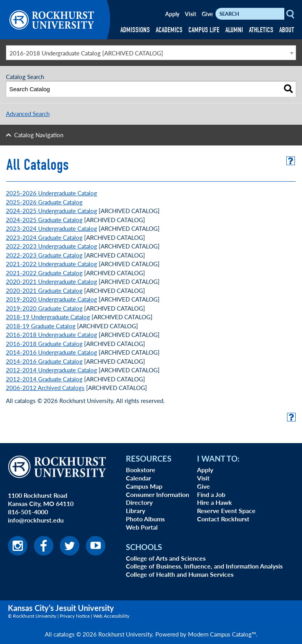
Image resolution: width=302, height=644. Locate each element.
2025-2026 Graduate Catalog (44, 202)
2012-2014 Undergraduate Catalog (52, 370)
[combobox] (151, 53)
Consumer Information (157, 494)
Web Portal (142, 527)
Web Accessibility (111, 616)
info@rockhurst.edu (36, 520)
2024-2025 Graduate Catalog (44, 220)
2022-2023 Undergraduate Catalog (52, 246)
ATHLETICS (261, 30)
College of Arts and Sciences (166, 558)
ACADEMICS (169, 30)
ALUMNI (234, 30)
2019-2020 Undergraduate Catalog (52, 299)
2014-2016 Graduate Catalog (44, 361)
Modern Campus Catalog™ (222, 634)
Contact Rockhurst (223, 519)
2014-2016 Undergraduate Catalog (52, 352)
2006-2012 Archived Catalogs (45, 387)
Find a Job (211, 494)
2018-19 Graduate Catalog (41, 326)
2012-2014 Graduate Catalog (44, 379)
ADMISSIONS (135, 30)
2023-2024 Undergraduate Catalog (52, 228)
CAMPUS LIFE (204, 30)
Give (207, 14)
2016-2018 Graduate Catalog (44, 343)
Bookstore (141, 470)
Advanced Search (28, 113)
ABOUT (287, 30)
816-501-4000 (28, 512)
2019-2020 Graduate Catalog (44, 308)
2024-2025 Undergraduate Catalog (52, 211)
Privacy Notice (75, 616)
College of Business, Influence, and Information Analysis (204, 566)
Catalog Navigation (39, 135)
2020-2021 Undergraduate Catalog (52, 281)
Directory (139, 502)
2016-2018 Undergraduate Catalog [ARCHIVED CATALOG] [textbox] (86, 53)
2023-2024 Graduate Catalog (44, 237)
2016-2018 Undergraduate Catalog (52, 334)
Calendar (138, 478)
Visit (191, 14)
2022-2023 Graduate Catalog (44, 255)
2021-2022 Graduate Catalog (44, 273)
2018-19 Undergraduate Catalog (48, 317)
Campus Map (144, 486)
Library (135, 511)
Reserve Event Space (226, 511)
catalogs (64, 634)
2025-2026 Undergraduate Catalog (52, 193)
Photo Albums (145, 519)
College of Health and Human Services (180, 574)
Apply (172, 14)
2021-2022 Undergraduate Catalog (52, 264)
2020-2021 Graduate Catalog (44, 290)
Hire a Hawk (215, 502)
